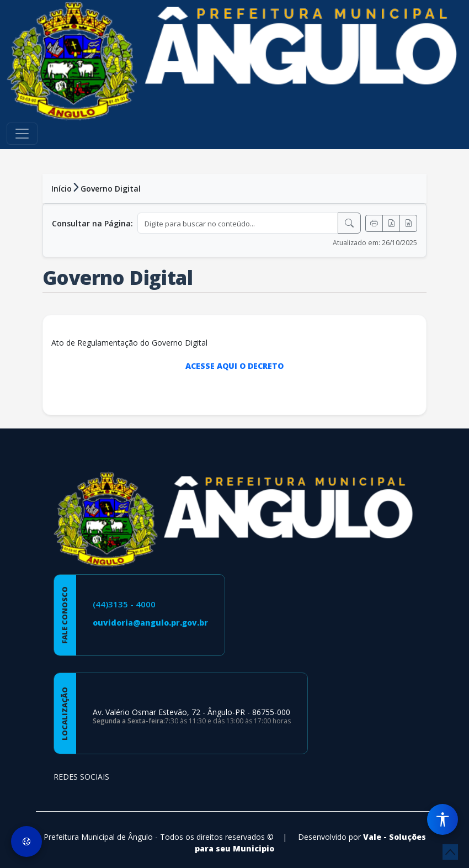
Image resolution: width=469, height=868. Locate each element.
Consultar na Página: (92, 223)
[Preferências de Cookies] (26, 841)
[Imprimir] (374, 223)
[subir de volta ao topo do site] (450, 852)
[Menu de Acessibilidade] (443, 819)
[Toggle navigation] (22, 134)
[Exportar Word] (408, 223)
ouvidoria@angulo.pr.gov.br (150, 623)
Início (62, 189)
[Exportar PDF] (391, 223)
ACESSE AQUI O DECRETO (234, 366)
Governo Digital (111, 189)
